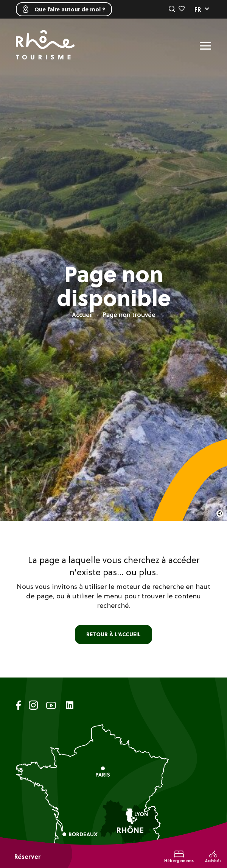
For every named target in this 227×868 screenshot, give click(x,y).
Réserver (27, 857)
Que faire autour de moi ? (64, 9)
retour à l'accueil (113, 634)
